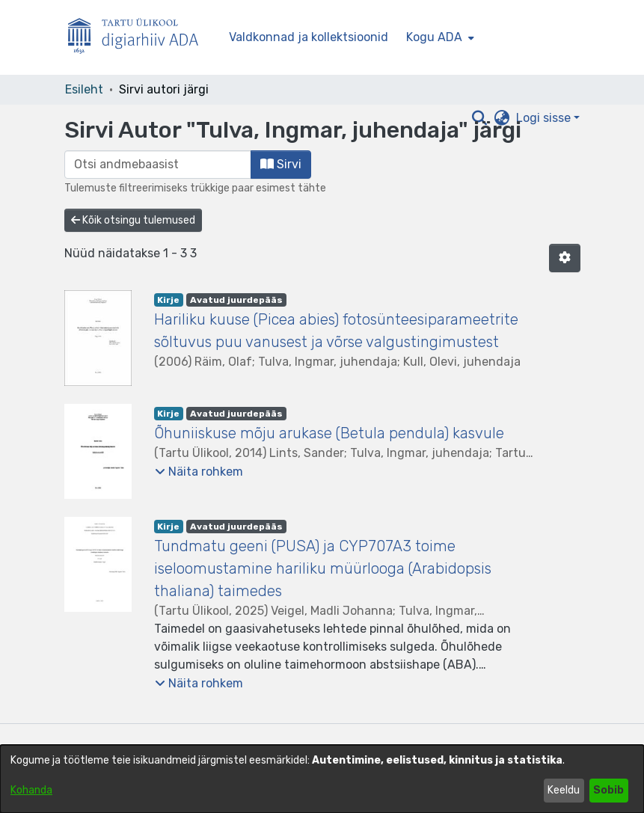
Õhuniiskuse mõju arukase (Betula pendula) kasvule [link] (329, 433)
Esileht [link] (84, 89)
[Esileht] (139, 38)
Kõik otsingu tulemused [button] (133, 220)
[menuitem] (439, 37)
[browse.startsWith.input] (158, 165)
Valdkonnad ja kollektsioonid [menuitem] (309, 37)
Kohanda (31, 790)
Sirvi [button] (281, 164)
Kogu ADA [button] (434, 37)
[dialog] (322, 779)
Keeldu (564, 790)
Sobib (608, 790)
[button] (565, 258)
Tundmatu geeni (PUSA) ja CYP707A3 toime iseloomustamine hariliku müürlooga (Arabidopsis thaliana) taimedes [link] (323, 568)
